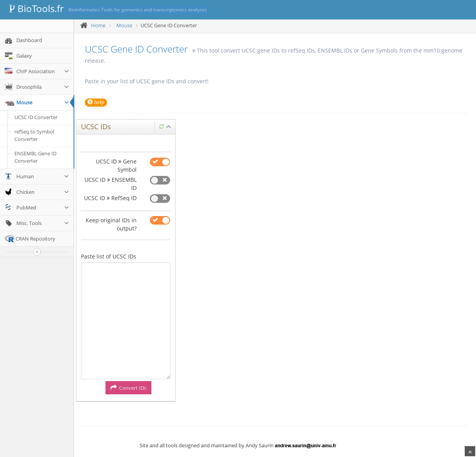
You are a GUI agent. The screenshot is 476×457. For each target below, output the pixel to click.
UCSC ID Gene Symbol (116, 165)
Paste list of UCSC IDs (109, 256)
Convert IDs (128, 388)
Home (98, 25)
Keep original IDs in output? (111, 224)
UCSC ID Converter (36, 117)
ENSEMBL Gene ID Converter (35, 157)
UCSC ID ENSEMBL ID (111, 184)
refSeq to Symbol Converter (34, 135)
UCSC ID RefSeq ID (110, 198)
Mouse (124, 25)
